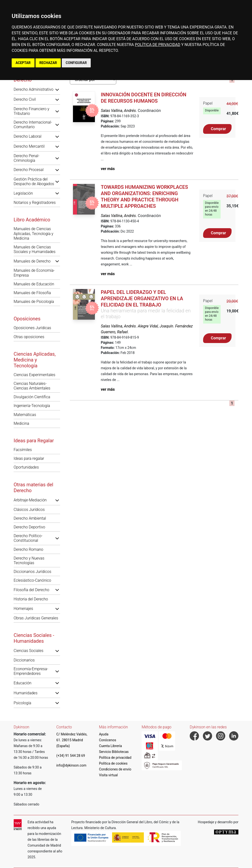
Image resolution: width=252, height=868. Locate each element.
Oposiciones (27, 319)
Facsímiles (23, 450)
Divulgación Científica (32, 397)
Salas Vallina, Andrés (118, 111)
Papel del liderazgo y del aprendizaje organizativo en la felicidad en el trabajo (142, 298)
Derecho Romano (28, 549)
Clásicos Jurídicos (29, 510)
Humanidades (26, 693)
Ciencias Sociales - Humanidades (34, 638)
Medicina (21, 423)
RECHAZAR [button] (48, 63)
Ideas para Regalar (34, 441)
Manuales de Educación (34, 284)
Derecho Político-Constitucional (28, 538)
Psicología (22, 703)
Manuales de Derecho (32, 261)
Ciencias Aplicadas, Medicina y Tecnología (35, 360)
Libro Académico (32, 220)
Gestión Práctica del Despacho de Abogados (34, 181)
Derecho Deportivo (29, 527)
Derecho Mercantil (29, 146)
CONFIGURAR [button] (76, 63)
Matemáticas (25, 415)
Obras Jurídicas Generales (36, 618)
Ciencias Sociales (28, 651)
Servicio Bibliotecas (114, 752)
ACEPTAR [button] (23, 63)
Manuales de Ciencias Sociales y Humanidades (35, 249)
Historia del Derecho (31, 599)
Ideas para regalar (29, 458)
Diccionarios (24, 660)
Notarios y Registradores (35, 203)
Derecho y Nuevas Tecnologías (29, 561)
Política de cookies (113, 763)
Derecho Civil (25, 99)
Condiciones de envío (115, 769)
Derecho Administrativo (33, 89)
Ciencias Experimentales (34, 375)
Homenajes (23, 609)
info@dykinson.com (71, 765)
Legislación (23, 193)
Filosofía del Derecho (31, 590)
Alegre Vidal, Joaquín (156, 326)
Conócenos (108, 740)
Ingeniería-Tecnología (32, 406)
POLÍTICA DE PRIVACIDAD (158, 45)
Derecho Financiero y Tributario (31, 111)
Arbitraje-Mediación (30, 500)
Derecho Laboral (27, 136)
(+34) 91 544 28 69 (71, 756)
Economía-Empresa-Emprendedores (31, 671)
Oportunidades (26, 467)
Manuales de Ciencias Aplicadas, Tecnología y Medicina (33, 233)
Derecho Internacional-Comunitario (33, 125)
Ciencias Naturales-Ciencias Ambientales (32, 386)
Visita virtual (108, 775)
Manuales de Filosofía (32, 293)
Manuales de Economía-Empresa (34, 273)
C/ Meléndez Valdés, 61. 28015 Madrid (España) (72, 740)
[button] (57, 90)
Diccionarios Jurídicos (32, 572)
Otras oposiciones (29, 337)
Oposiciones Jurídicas (32, 328)
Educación (22, 683)
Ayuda (104, 734)
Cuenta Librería (110, 746)
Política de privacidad (115, 758)
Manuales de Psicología (34, 302)
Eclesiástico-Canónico (32, 580)
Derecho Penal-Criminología (27, 158)
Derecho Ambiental (30, 518)
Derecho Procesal (29, 170)
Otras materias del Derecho (33, 488)
